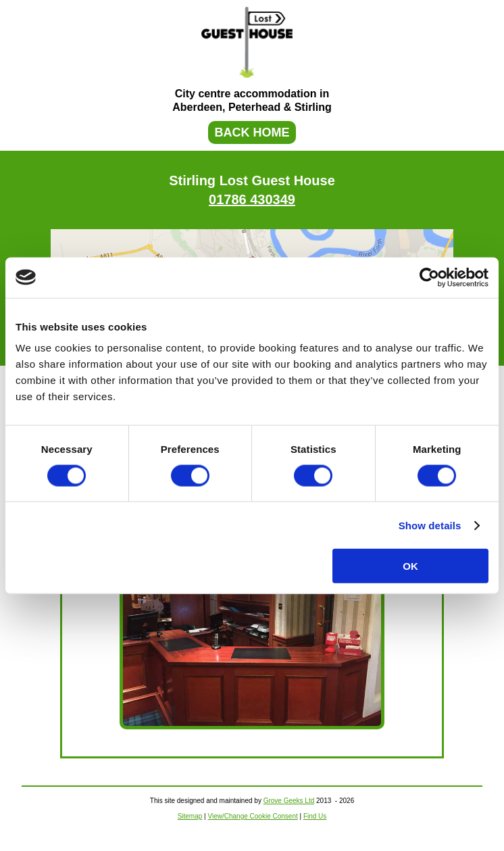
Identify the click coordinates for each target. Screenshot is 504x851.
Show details (430, 525)
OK (410, 566)
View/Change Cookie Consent (252, 816)
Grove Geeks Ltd (289, 801)
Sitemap (190, 816)
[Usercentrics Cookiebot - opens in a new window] (429, 277)
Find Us (315, 816)
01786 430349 (252, 199)
